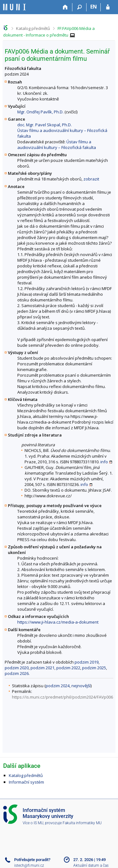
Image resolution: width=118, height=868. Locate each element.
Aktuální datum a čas (91, 865)
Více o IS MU (33, 823)
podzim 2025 (94, 668)
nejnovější (81, 686)
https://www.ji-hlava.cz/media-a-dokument (58, 622)
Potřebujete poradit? (32, 860)
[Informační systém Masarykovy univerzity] (14, 7)
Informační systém (26, 782)
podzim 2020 (17, 668)
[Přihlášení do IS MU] (108, 7)
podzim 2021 (42, 668)
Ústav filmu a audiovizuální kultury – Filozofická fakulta (57, 145)
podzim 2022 (68, 668)
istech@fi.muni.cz (29, 865)
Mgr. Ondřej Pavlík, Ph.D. (40, 112)
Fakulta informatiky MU (82, 823)
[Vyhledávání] (79, 7)
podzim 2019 (87, 662)
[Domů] (65, 7)
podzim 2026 (17, 673)
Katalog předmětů (33, 28)
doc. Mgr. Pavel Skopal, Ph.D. (45, 125)
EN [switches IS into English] (94, 7)
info (104, 462)
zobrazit (91, 179)
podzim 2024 (58, 686)
